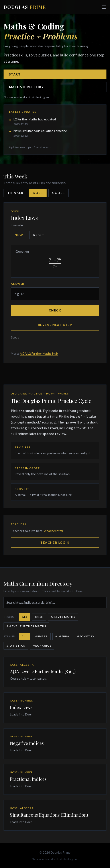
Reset (39, 235)
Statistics (16, 646)
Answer (18, 284)
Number (41, 636)
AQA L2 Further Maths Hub (39, 353)
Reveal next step (55, 325)
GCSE (39, 617)
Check (55, 310)
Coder (58, 193)
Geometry (86, 636)
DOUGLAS (25, 7)
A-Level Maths (63, 617)
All (25, 617)
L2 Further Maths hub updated (35, 119)
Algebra (62, 636)
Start (15, 74)
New (19, 235)
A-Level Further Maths (26, 626)
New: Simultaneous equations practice (40, 131)
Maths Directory (26, 87)
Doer (38, 193)
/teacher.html (53, 531)
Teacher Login (55, 542)
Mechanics (42, 646)
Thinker (15, 193)
